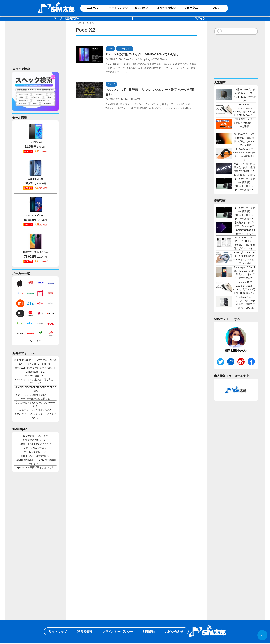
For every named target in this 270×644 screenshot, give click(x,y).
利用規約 (149, 632)
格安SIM (140, 8)
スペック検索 (165, 8)
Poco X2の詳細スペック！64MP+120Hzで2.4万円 (142, 54)
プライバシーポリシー (118, 632)
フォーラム (191, 8)
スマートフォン (115, 8)
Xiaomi (164, 59)
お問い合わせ (174, 632)
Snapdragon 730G (149, 59)
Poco (126, 59)
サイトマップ (58, 632)
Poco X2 (134, 59)
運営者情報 (85, 632)
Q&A (216, 8)
